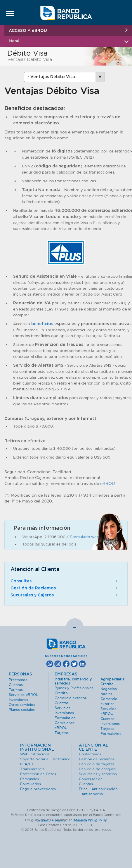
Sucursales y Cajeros (65, 595)
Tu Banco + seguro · (55, 820)
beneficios (42, 324)
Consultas (65, 581)
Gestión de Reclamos (65, 588)
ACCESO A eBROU (68, 30)
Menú (68, 41)
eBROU (108, 483)
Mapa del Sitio (85, 820)
